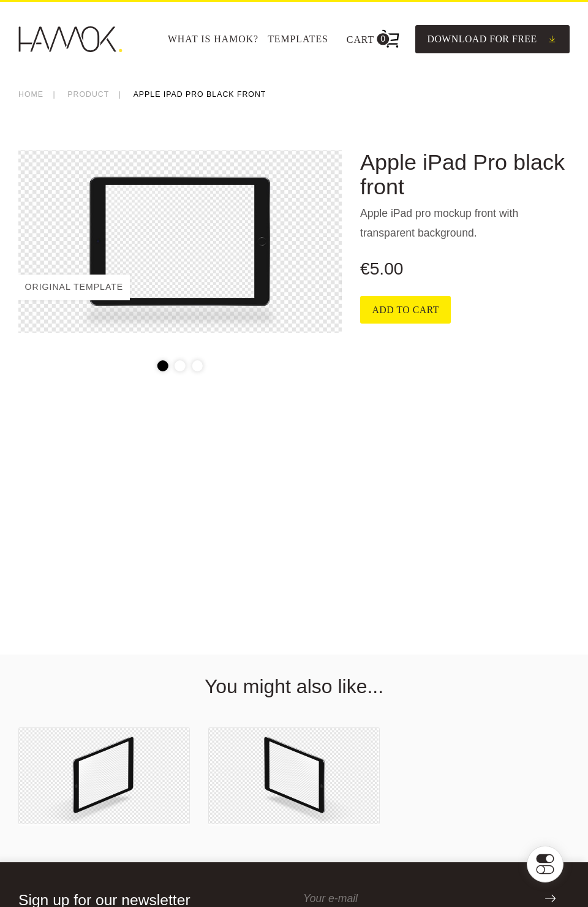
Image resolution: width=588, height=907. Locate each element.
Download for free (492, 39)
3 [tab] (197, 366)
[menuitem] (213, 39)
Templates (298, 39)
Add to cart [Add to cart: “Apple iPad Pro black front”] (405, 310)
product (88, 94)
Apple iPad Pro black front (200, 94)
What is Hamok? (213, 39)
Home (31, 94)
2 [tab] (180, 366)
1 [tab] (163, 366)
